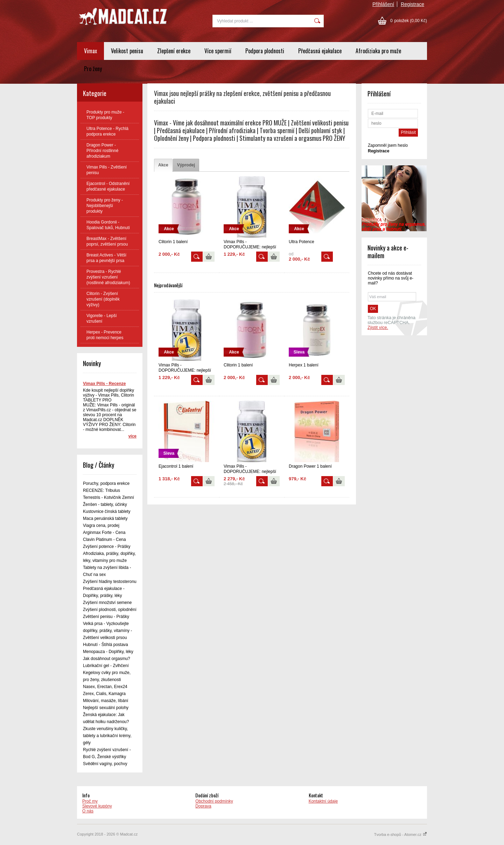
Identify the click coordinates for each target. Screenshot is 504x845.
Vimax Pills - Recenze (104, 384)
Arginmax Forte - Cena (104, 533)
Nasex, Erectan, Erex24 (105, 687)
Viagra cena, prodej (101, 525)
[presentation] (163, 165)
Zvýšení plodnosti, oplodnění (110, 610)
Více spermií (218, 51)
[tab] (163, 165)
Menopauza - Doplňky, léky (108, 652)
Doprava (203, 806)
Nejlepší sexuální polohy (106, 708)
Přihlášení (383, 4)
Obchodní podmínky (214, 801)
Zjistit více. (378, 328)
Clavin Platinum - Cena (104, 540)
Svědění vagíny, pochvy (105, 764)
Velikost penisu (127, 51)
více (132, 436)
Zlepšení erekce (174, 51)
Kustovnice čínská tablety (107, 511)
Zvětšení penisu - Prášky (106, 617)
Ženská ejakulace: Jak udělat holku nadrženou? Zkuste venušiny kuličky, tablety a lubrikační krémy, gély (107, 729)
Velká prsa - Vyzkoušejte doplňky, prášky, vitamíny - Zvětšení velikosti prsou (107, 631)
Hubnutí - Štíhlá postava (106, 645)
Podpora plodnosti (265, 51)
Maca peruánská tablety (105, 518)
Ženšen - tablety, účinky (105, 504)
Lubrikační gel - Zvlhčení (106, 666)
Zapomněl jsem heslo (388, 145)
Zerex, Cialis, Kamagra (104, 694)
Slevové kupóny (97, 806)
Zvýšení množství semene (107, 603)
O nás (88, 811)
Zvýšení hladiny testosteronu (110, 582)
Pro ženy (93, 69)
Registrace (412, 4)
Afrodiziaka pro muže (378, 51)
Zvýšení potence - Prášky (107, 547)
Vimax (90, 51)
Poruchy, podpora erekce (106, 483)
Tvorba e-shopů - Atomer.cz (401, 834)
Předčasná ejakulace (320, 51)
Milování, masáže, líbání (106, 701)
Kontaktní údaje (323, 801)
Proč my (90, 801)
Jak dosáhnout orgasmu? (107, 659)
